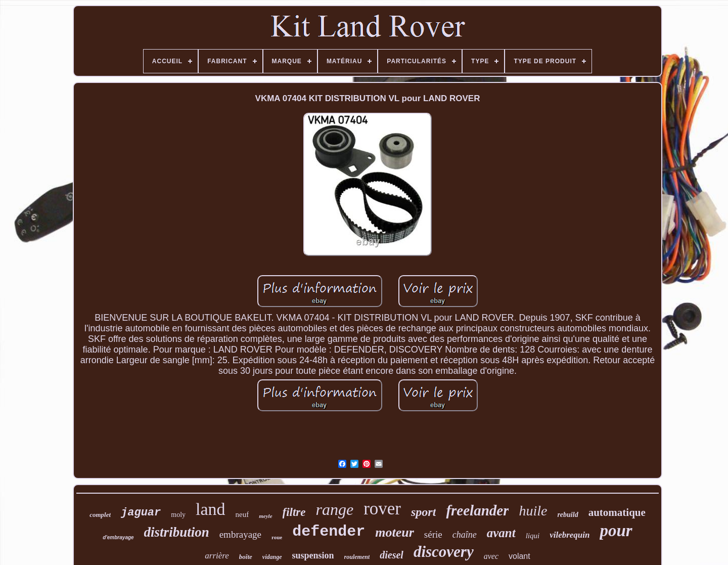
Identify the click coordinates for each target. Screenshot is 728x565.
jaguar (141, 513)
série (433, 534)
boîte (246, 557)
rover (382, 509)
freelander (477, 510)
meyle (265, 516)
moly (178, 515)
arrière (217, 556)
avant (501, 533)
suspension (313, 555)
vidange (272, 557)
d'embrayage (118, 537)
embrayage (240, 534)
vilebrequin (570, 535)
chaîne (465, 535)
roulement (357, 557)
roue (277, 537)
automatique (617, 512)
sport (423, 512)
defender (329, 532)
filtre (294, 512)
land (211, 509)
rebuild (567, 515)
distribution (177, 532)
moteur (395, 532)
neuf (242, 514)
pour (616, 531)
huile (533, 511)
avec (491, 556)
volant (519, 556)
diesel (392, 555)
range (335, 509)
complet (100, 515)
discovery (444, 552)
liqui (533, 536)
